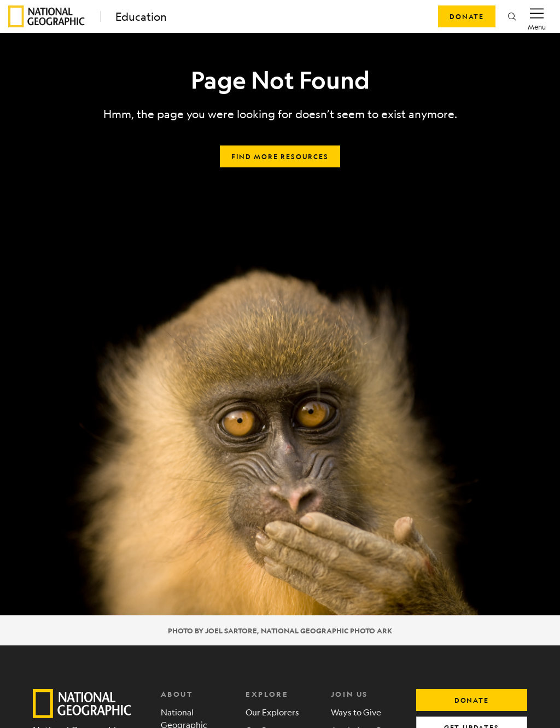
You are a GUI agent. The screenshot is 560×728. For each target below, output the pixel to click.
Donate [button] (467, 16)
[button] (512, 16)
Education (141, 17)
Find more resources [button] (280, 156)
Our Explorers (272, 712)
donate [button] (472, 700)
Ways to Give (356, 712)
